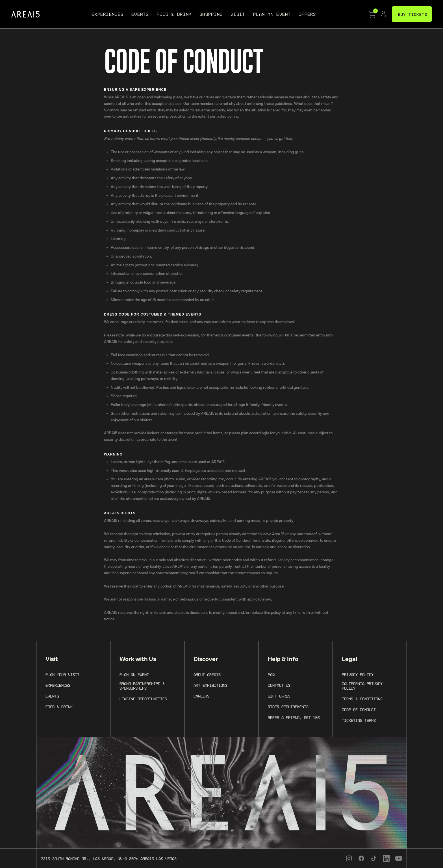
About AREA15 (207, 675)
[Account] (383, 14)
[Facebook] (361, 858)
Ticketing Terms (359, 720)
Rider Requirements (288, 707)
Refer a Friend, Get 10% (294, 718)
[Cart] (372, 14)
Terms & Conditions (362, 699)
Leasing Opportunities (143, 699)
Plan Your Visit (62, 675)
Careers (201, 696)
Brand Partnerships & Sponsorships (142, 686)
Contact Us (279, 685)
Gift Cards (279, 696)
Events (52, 696)
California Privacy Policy (362, 686)
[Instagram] (349, 858)
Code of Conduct (359, 710)
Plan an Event (134, 675)
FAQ (271, 675)
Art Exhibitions (210, 685)
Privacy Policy (358, 675)
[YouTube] (399, 858)
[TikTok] (374, 858)
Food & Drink (59, 707)
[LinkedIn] (386, 858)
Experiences (58, 685)
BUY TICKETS (413, 14)
